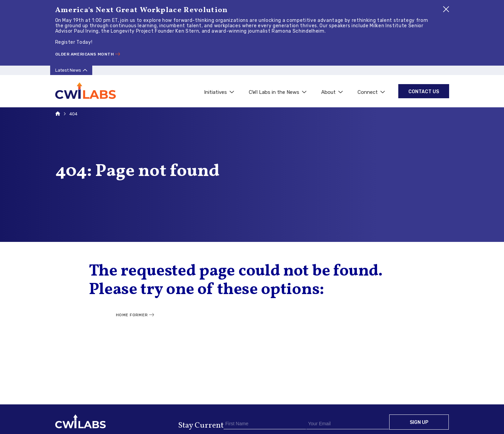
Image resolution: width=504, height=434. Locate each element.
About (332, 92)
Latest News (68, 70)
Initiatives (219, 92)
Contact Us (424, 92)
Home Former (132, 315)
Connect (371, 92)
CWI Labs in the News (278, 92)
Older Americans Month (85, 54)
